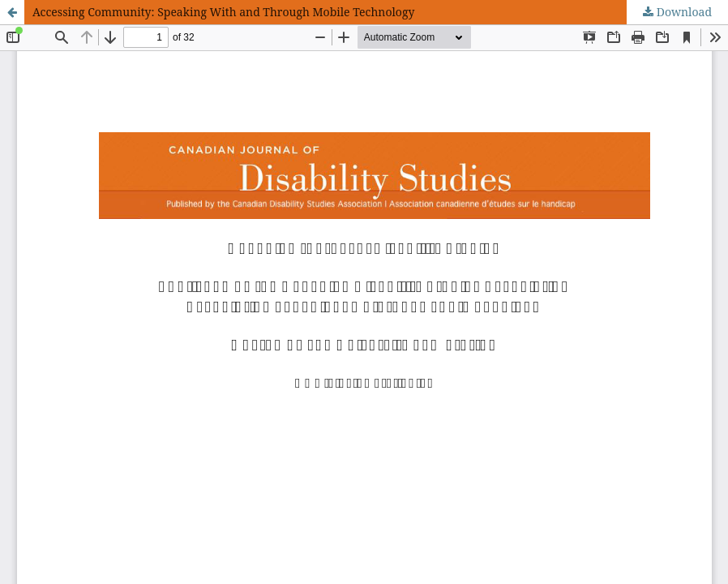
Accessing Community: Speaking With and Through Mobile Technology (223, 12)
